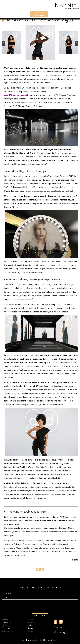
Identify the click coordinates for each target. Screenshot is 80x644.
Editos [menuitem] (30, 631)
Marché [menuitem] (4, 625)
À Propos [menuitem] (5, 620)
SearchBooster (52, 640)
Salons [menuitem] (30, 620)
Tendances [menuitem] (6, 628)
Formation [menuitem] (32, 622)
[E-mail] (40, 593)
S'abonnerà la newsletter (39, 14)
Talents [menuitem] (31, 628)
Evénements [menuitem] (6, 622)
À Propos (58, 627)
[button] (77, 43)
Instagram (42, 570)
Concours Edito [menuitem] (8, 631)
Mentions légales (61, 632)
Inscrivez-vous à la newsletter (40, 587)
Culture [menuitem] (31, 625)
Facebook (38, 570)
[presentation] (17, 606)
